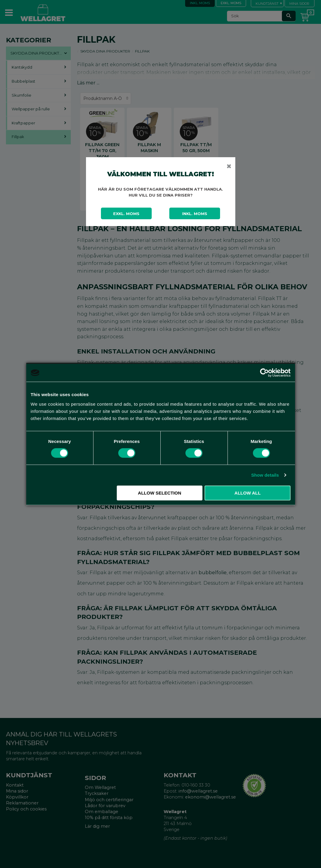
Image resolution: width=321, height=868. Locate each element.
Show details (265, 475)
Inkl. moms (195, 214)
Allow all (248, 493)
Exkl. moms (126, 214)
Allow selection (160, 493)
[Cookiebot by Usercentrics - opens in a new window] (264, 373)
